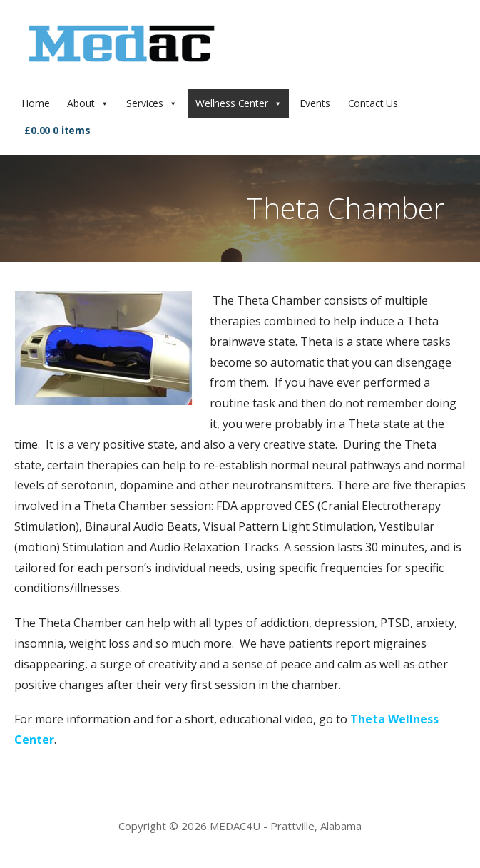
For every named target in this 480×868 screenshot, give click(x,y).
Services (145, 103)
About (81, 103)
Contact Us (373, 103)
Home (35, 103)
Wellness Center (232, 103)
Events (315, 103)
